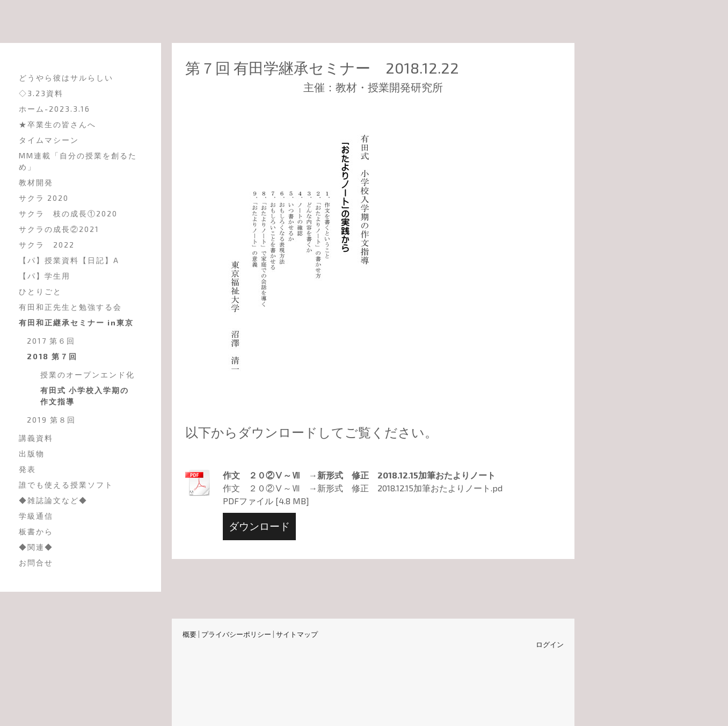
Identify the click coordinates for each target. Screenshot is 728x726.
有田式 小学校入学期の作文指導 (85, 396)
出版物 (32, 453)
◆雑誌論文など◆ (53, 500)
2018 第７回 (52, 356)
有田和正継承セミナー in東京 (76, 322)
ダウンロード (259, 526)
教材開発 (36, 182)
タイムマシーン (49, 140)
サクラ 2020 (44, 198)
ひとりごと (40, 291)
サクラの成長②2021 (59, 229)
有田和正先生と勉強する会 (70, 307)
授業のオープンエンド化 (88, 375)
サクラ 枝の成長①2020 (68, 213)
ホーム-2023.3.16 (54, 109)
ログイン (550, 644)
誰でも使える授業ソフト (66, 485)
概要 (190, 634)
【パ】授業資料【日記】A (69, 260)
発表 (27, 469)
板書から (36, 531)
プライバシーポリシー (236, 634)
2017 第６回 (51, 341)
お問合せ (36, 562)
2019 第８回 (51, 420)
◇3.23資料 (41, 93)
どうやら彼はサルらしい (66, 78)
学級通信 (36, 516)
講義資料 (36, 438)
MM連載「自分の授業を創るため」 (78, 161)
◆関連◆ (36, 547)
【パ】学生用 (45, 276)
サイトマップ (297, 634)
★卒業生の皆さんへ (57, 124)
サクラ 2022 (47, 245)
